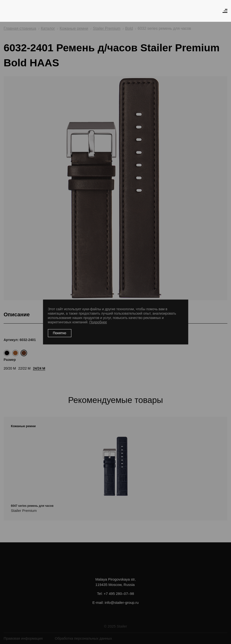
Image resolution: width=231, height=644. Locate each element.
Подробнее (98, 322)
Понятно (60, 333)
